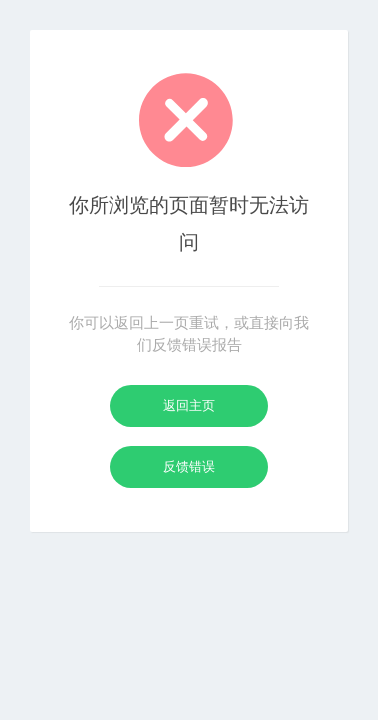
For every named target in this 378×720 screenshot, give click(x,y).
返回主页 (189, 405)
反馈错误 (189, 466)
